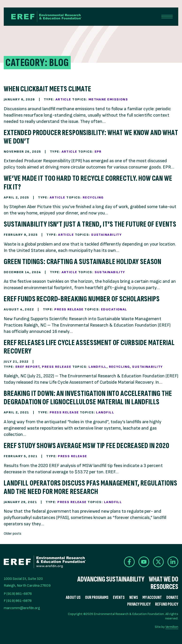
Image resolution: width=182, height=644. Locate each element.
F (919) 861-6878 (18, 601)
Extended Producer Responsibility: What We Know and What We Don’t (91, 137)
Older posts (13, 534)
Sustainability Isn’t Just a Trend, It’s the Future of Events (90, 224)
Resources (164, 587)
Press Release (69, 309)
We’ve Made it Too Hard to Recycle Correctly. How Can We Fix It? (88, 182)
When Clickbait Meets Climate (48, 89)
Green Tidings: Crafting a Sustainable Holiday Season (83, 262)
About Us (73, 598)
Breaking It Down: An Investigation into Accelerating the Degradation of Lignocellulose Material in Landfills (88, 398)
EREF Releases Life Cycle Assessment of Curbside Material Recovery (89, 347)
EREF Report (28, 367)
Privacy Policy (139, 604)
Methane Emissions (108, 99)
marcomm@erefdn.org (22, 608)
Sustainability (106, 235)
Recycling (93, 197)
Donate (172, 598)
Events (119, 598)
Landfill (98, 367)
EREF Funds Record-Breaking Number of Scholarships (82, 299)
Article (63, 99)
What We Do (163, 579)
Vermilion (172, 627)
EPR (98, 152)
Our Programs (97, 598)
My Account (152, 598)
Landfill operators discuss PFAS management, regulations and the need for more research (91, 487)
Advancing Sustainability (111, 579)
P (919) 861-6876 (18, 594)
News (134, 598)
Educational (114, 309)
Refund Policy (167, 604)
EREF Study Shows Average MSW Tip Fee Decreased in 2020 (87, 446)
